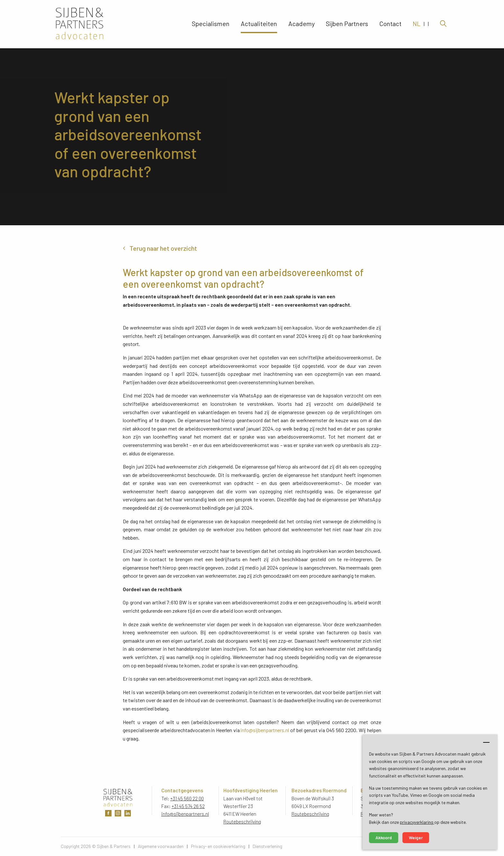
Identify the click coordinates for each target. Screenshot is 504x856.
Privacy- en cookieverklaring (218, 846)
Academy (301, 24)
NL (417, 24)
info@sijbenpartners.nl (265, 730)
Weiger (416, 837)
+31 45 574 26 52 (188, 806)
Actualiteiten (259, 24)
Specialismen (211, 24)
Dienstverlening (267, 846)
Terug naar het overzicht (163, 248)
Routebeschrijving (242, 822)
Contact (390, 24)
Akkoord (384, 837)
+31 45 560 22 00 (187, 798)
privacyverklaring (417, 822)
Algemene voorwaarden (161, 846)
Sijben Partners (347, 24)
